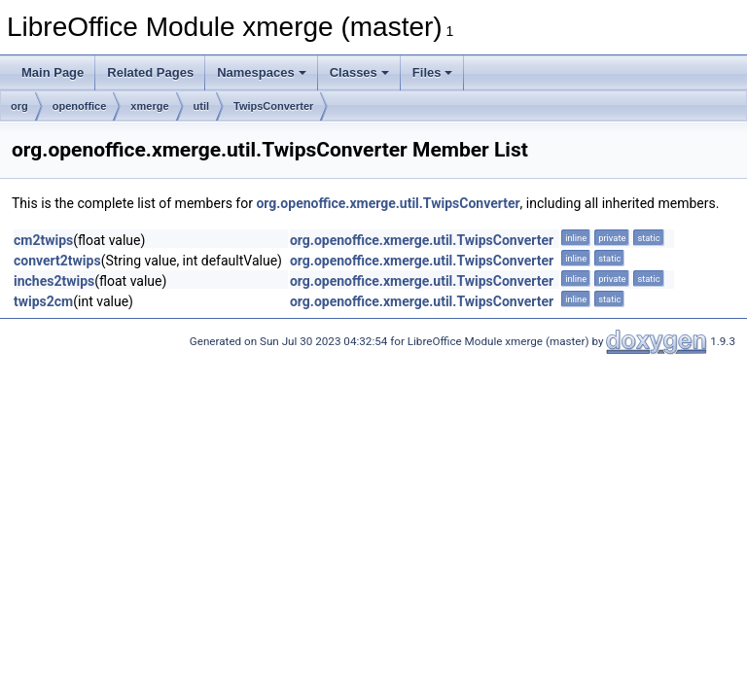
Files (433, 72)
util (202, 106)
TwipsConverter (273, 106)
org (19, 106)
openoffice (80, 106)
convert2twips (57, 261)
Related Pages (150, 72)
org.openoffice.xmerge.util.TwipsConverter (388, 203)
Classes (359, 72)
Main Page (53, 72)
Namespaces (262, 72)
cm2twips (43, 240)
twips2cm (43, 301)
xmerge (149, 106)
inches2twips (54, 281)
